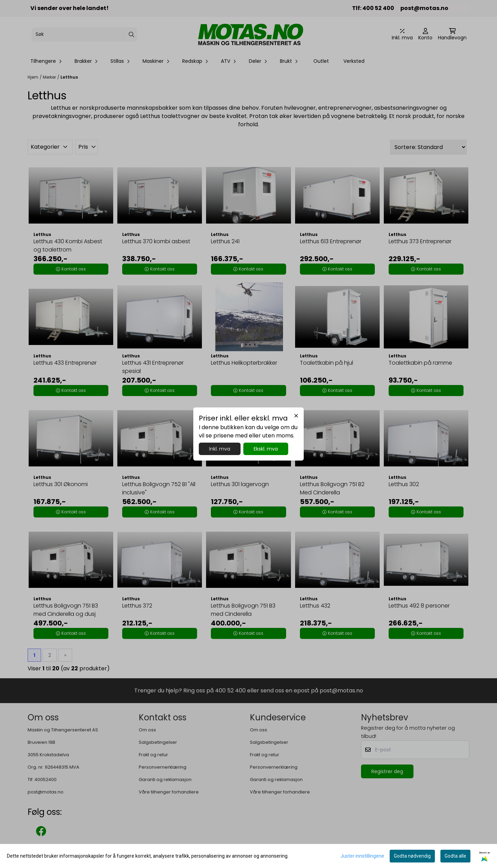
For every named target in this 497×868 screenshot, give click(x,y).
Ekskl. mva (266, 449)
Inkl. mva (220, 449)
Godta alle (455, 856)
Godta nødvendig (412, 856)
